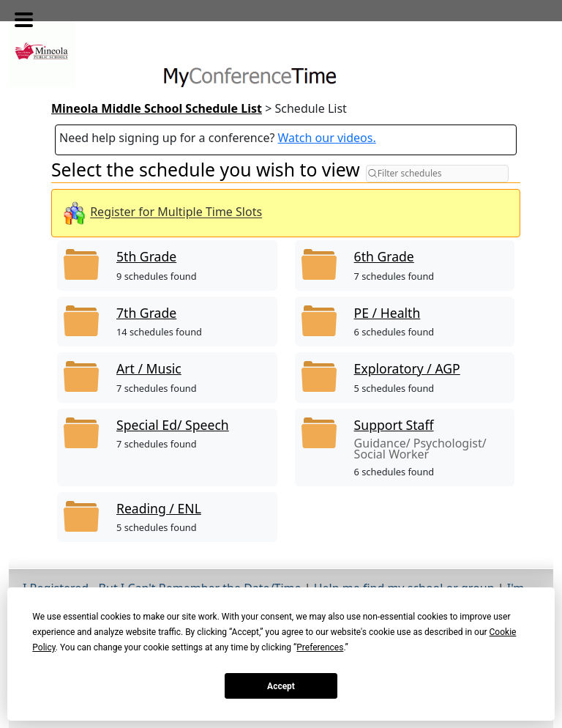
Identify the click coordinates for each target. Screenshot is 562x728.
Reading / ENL (159, 508)
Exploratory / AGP (407, 368)
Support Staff (394, 425)
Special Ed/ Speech (173, 425)
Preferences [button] (320, 647)
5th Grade (146, 256)
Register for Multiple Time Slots (176, 212)
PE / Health (387, 313)
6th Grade (384, 256)
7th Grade (146, 313)
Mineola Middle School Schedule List (157, 108)
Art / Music (149, 368)
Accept (281, 686)
